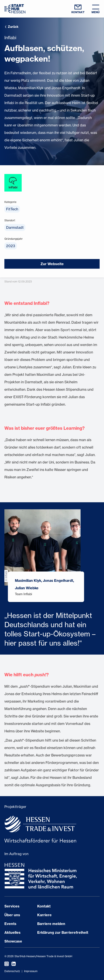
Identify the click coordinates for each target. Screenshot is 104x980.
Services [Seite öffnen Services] (12, 906)
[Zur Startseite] (15, 9)
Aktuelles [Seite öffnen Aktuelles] (12, 932)
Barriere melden (51, 924)
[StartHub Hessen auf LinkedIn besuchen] (12, 964)
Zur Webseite (52, 264)
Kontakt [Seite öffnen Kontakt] (44, 906)
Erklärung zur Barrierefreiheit (63, 932)
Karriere (44, 915)
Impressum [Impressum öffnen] (31, 971)
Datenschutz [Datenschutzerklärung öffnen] (12, 971)
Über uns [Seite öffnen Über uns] (12, 915)
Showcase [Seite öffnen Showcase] (13, 941)
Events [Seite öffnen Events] (10, 924)
